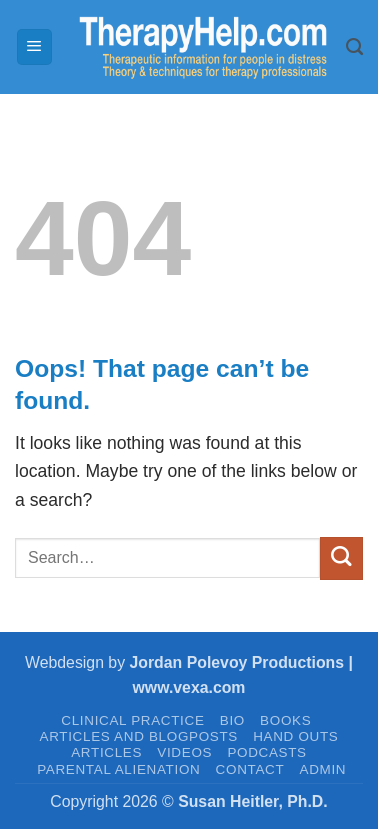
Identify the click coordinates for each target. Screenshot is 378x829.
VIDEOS (184, 752)
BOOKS (285, 720)
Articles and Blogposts (139, 736)
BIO (232, 720)
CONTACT (250, 769)
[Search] (354, 47)
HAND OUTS (295, 736)
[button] (34, 47)
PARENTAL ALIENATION (118, 769)
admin (323, 769)
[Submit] (341, 558)
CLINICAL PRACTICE (132, 720)
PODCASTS (266, 752)
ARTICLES (106, 752)
